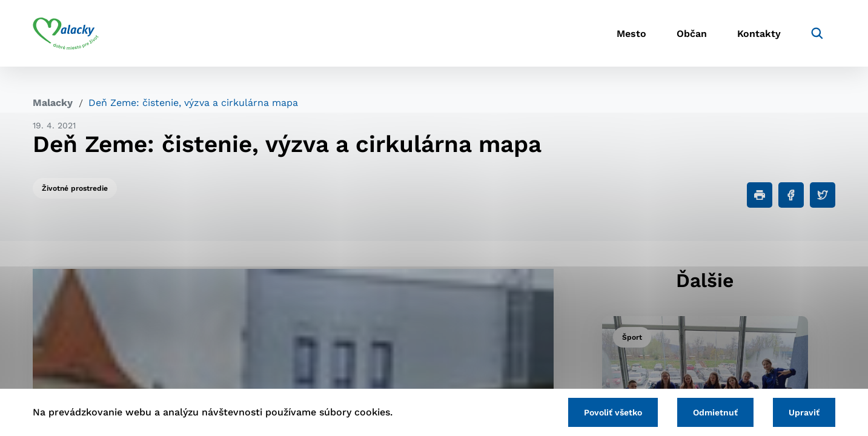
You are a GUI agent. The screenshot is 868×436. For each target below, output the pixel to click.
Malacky (53, 103)
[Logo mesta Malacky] (66, 33)
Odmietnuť (715, 412)
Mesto (631, 34)
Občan (692, 34)
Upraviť (804, 412)
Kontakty (759, 34)
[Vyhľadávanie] (817, 33)
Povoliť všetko (613, 412)
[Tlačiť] (760, 195)
